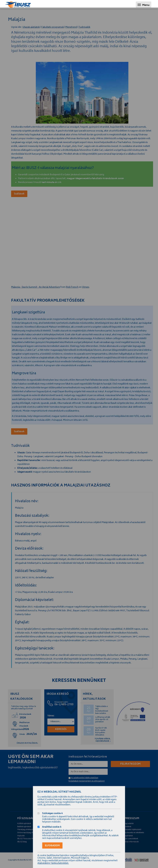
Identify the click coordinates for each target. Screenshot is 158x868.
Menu (144, 5)
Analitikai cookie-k (52, 827)
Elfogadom (52, 846)
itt (45, 805)
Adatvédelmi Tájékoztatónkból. (53, 863)
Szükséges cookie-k (52, 814)
